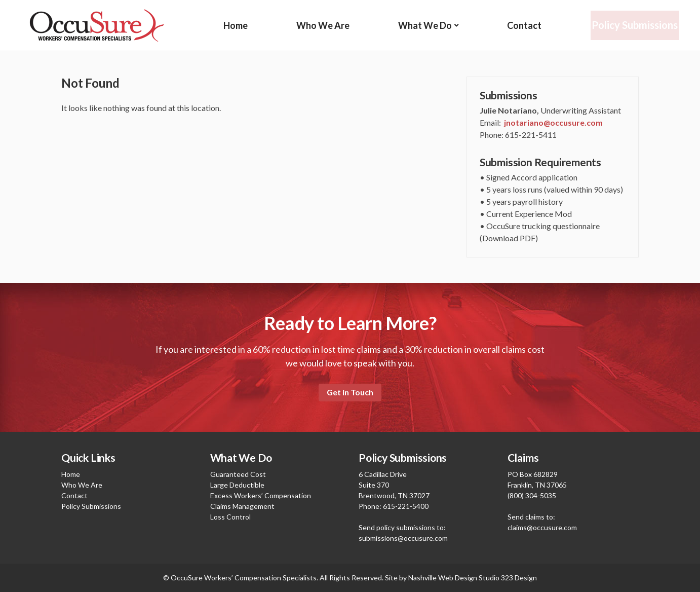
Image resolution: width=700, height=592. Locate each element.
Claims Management (242, 506)
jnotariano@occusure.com (553, 122)
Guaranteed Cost (238, 474)
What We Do (425, 25)
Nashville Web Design (443, 578)
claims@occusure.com (542, 527)
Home (236, 25)
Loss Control (230, 517)
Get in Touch (350, 392)
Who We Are (323, 25)
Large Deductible (237, 485)
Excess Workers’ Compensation (261, 495)
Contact (525, 25)
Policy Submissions (635, 25)
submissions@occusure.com (403, 538)
